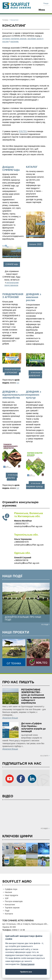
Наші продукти (11, 895)
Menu (42, 10)
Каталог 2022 (35, 244)
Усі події (45, 624)
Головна (5, 20)
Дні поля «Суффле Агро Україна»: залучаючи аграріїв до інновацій (33, 727)
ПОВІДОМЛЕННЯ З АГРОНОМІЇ (13, 371)
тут (18, 383)
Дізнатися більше (10, 718)
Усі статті (44, 756)
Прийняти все (26, 972)
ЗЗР (7, 898)
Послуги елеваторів (14, 901)
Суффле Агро (11, 889)
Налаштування (27, 964)
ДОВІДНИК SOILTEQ (12, 477)
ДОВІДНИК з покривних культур (34, 485)
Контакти (9, 914)
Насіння (8, 892)
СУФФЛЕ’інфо (12, 264)
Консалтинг (10, 904)
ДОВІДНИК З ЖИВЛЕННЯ (35, 374)
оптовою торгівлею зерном (14, 39)
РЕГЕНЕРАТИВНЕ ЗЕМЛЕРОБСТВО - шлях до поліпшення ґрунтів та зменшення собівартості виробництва (33, 696)
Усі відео (44, 828)
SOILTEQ (23, 131)
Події (7, 911)
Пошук (46, 3)
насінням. (14, 42)
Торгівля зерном (12, 908)
